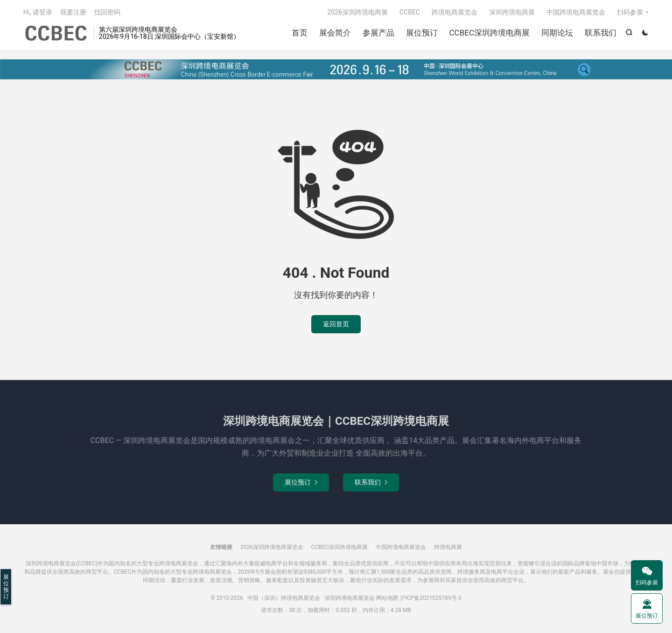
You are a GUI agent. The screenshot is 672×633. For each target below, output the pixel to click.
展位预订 (422, 33)
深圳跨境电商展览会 (350, 598)
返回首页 (336, 324)
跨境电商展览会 (455, 12)
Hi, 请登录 (38, 12)
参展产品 (378, 33)
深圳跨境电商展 (512, 12)
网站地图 (387, 598)
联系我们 (601, 33)
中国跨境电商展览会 (576, 12)
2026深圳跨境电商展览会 (272, 547)
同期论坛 (557, 33)
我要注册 (73, 12)
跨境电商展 (448, 547)
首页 (300, 33)
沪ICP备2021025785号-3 (431, 598)
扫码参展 (630, 12)
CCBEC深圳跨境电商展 (490, 33)
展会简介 (335, 33)
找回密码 (107, 12)
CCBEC (410, 12)
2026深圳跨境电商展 (357, 12)
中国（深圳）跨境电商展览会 (56, 33)
